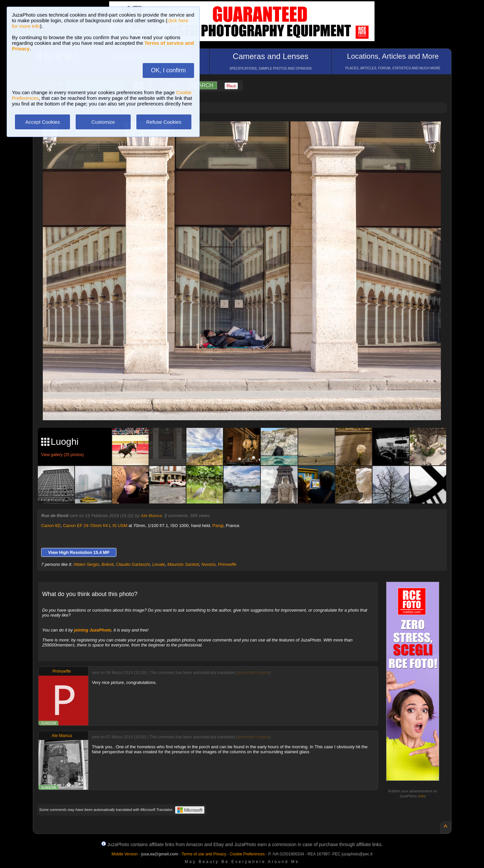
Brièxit (107, 564)
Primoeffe (227, 564)
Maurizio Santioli (183, 564)
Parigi (218, 526)
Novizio (208, 564)
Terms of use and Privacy (204, 854)
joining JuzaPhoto (93, 630)
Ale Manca (151, 516)
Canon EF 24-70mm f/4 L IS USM (95, 526)
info (422, 796)
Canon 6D (51, 526)
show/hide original (253, 673)
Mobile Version (125, 854)
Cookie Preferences (247, 854)
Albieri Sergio (86, 564)
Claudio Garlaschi (133, 564)
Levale (159, 564)
